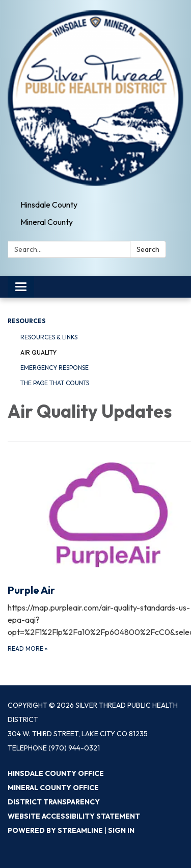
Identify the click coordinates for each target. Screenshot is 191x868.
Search (148, 249)
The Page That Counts (55, 383)
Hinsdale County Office (56, 773)
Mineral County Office (53, 788)
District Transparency (54, 802)
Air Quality (38, 352)
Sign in (121, 830)
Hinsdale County (49, 205)
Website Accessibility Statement (74, 816)
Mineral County (47, 222)
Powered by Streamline (55, 830)
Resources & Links (49, 337)
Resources (26, 321)
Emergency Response (54, 368)
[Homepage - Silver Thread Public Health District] (95, 98)
